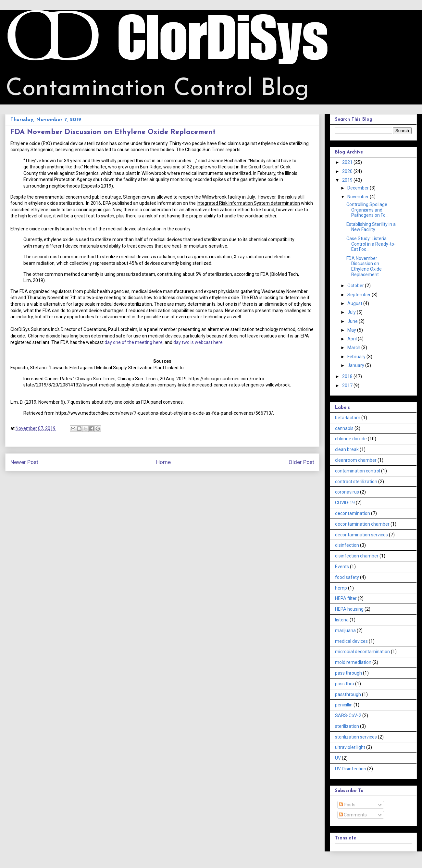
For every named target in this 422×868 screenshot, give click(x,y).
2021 (348, 162)
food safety (347, 577)
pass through (348, 673)
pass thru (345, 684)
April (353, 339)
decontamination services (361, 535)
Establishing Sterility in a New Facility (371, 227)
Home (163, 462)
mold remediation (353, 662)
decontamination (353, 513)
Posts (347, 805)
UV (338, 758)
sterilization (347, 726)
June (353, 321)
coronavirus (347, 492)
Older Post (301, 462)
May (352, 330)
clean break (347, 449)
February (357, 357)
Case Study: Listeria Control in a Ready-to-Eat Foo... (371, 244)
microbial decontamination (362, 652)
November (359, 197)
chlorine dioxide (351, 439)
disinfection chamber (357, 556)
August (355, 303)
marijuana (345, 630)
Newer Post (24, 462)
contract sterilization (356, 482)
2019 (348, 180)
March (354, 348)
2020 (348, 171)
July (352, 312)
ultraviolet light (350, 747)
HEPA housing (349, 609)
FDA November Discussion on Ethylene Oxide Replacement (364, 266)
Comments (353, 815)
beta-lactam (348, 418)
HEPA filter (346, 598)
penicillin (344, 705)
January (356, 365)
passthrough (348, 694)
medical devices (351, 641)
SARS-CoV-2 (348, 715)
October (356, 286)
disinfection (347, 545)
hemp (341, 588)
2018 (348, 376)
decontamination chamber (362, 524)
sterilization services (356, 737)
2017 (348, 385)
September (360, 295)
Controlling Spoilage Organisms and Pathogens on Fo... (367, 210)
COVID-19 (345, 503)
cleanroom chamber (356, 460)
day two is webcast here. (199, 342)
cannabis (344, 428)
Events (342, 567)
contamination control (358, 471)
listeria (342, 620)
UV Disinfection (351, 769)
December (359, 188)
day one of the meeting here (134, 342)
